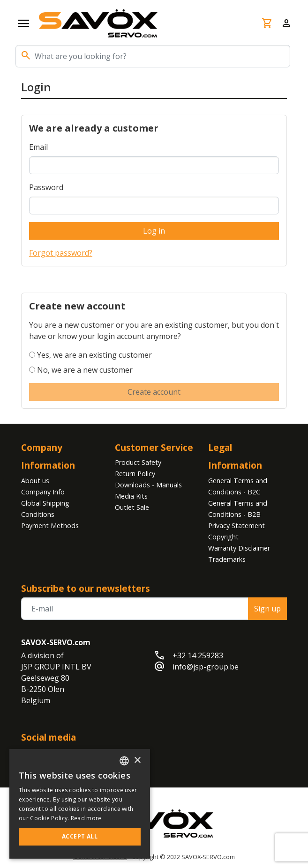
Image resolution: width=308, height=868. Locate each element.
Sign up (267, 609)
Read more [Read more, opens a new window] (86, 818)
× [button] (137, 761)
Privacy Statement (237, 526)
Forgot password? (61, 253)
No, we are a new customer (85, 370)
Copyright (223, 537)
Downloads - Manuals (148, 485)
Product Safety (138, 462)
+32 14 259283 (198, 655)
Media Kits (131, 496)
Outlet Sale (132, 507)
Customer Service (154, 447)
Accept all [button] (80, 836)
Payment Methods (50, 526)
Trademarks (227, 559)
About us (35, 481)
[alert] (80, 804)
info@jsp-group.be (206, 667)
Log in (154, 231)
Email (38, 147)
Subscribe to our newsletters (86, 588)
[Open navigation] (23, 23)
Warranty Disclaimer (239, 548)
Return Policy (135, 474)
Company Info (43, 492)
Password (46, 187)
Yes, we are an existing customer (94, 355)
